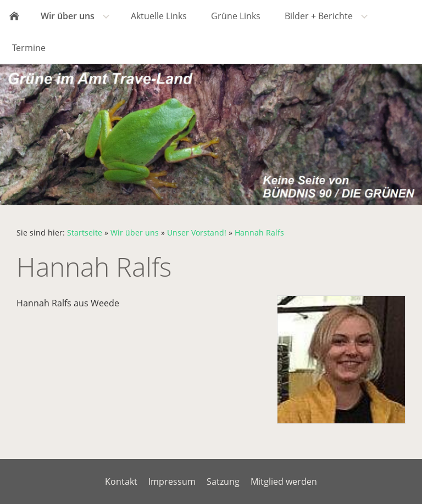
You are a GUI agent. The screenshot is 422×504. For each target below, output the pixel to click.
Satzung (223, 481)
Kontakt (121, 481)
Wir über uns (135, 233)
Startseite (85, 233)
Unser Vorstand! (197, 233)
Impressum (172, 481)
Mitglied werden (284, 481)
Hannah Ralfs (259, 233)
